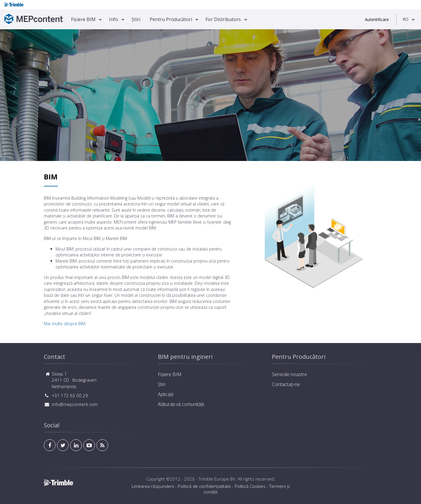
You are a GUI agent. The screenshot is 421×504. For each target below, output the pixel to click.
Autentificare (377, 19)
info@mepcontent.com (75, 404)
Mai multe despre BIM (65, 324)
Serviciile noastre (289, 374)
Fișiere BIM (83, 19)
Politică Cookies (250, 486)
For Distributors (223, 19)
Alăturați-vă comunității (181, 404)
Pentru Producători (171, 19)
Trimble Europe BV (217, 479)
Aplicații (166, 394)
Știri (136, 19)
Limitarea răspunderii (153, 486)
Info (114, 19)
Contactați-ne (286, 384)
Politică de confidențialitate (204, 486)
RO (406, 19)
